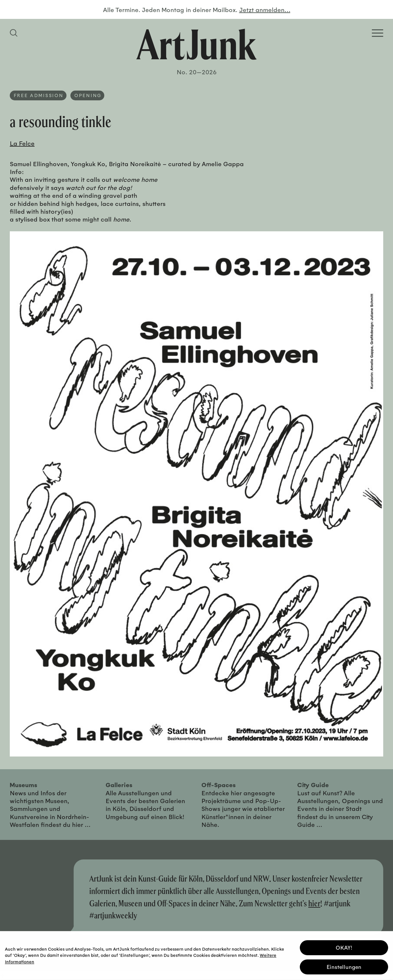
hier (314, 903)
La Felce (22, 143)
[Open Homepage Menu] (378, 33)
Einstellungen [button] (344, 966)
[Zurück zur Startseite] (196, 44)
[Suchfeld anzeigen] (15, 33)
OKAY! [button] (344, 947)
